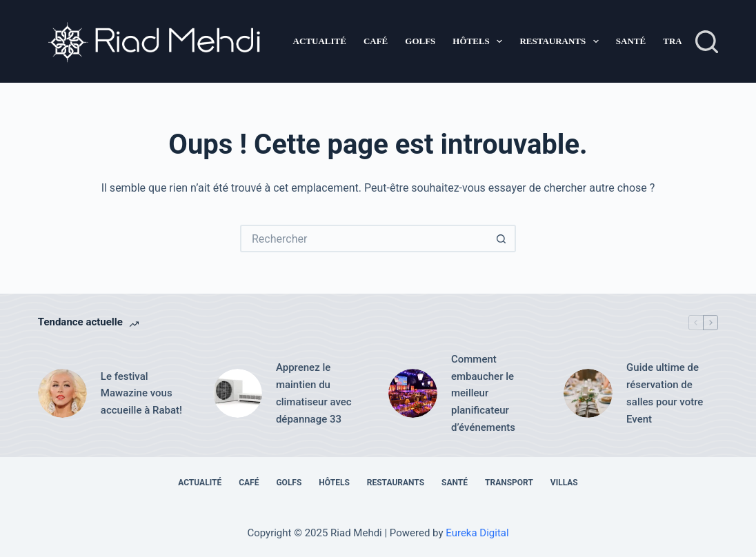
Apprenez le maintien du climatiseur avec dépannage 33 (314, 393)
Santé (631, 41)
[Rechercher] (707, 42)
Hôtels (480, 41)
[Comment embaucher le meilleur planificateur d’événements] (413, 393)
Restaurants (561, 41)
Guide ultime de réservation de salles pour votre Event (665, 393)
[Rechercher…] (364, 239)
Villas (564, 483)
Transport (509, 483)
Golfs (420, 41)
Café (376, 41)
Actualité (320, 41)
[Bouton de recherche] (502, 239)
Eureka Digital (477, 533)
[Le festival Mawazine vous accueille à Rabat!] (62, 393)
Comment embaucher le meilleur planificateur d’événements (483, 393)
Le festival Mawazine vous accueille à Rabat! (141, 394)
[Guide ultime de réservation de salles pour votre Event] (588, 393)
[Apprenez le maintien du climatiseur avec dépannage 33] (238, 393)
